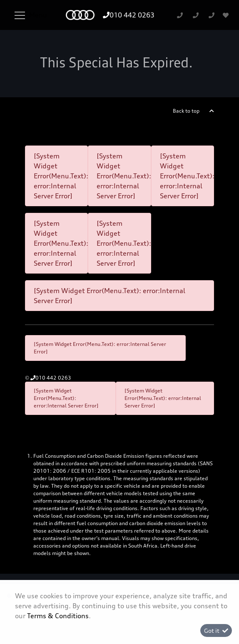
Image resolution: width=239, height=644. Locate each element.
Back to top (186, 111)
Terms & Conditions (58, 616)
